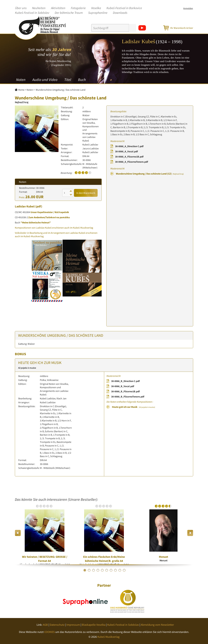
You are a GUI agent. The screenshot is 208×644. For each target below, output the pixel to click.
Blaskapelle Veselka (94, 625)
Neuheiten (39, 8)
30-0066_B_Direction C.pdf (125, 381)
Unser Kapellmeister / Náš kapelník (50, 212)
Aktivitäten (58, 8)
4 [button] (98, 570)
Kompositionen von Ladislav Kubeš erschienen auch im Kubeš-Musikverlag (54, 228)
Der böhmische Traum (69, 13)
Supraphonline (98, 13)
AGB (45, 625)
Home (21, 90)
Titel (68, 80)
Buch (82, 80)
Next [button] (190, 533)
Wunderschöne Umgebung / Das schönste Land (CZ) (150, 174)
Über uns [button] (21, 8)
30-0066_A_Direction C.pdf (129, 146)
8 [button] (115, 570)
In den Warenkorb (86, 193)
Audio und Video (45, 80)
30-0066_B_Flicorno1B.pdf (125, 391)
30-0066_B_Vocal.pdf (123, 386)
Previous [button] (18, 533)
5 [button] (102, 570)
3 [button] (94, 570)
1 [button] (85, 570)
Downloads (120, 13)
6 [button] (107, 570)
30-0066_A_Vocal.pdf (126, 151)
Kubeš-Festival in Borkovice (124, 8)
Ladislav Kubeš (25, 206)
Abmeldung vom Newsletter (157, 625)
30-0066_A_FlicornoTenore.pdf (132, 162)
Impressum (73, 625)
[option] (45, 533)
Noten (21, 80)
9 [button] (120, 570)
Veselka (96, 8)
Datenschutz (57, 625)
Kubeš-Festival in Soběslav (32, 13)
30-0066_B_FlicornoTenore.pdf (128, 397)
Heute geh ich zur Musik (134, 407)
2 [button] (89, 570)
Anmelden (188, 8)
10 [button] (124, 570)
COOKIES (49, 632)
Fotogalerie (78, 8)
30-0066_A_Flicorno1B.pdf (129, 157)
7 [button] (111, 570)
